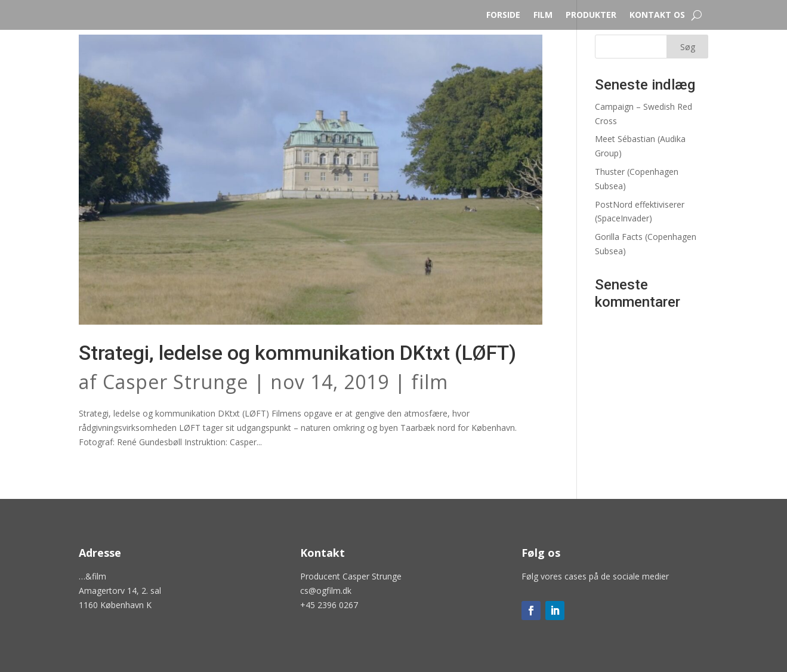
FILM (543, 16)
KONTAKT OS (657, 16)
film (430, 382)
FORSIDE (503, 16)
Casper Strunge (175, 382)
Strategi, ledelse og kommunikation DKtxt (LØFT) (297, 353)
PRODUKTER (591, 16)
